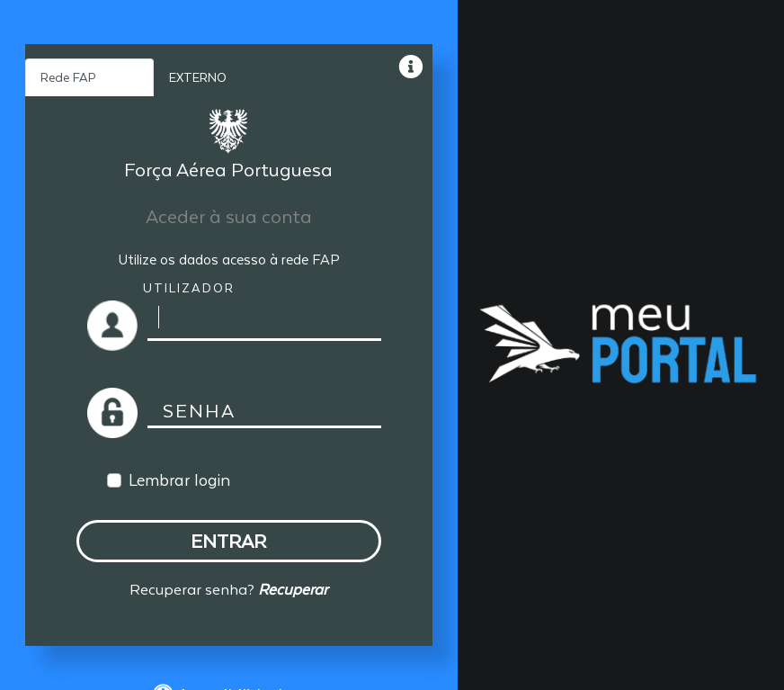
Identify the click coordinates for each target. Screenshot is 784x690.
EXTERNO (198, 77)
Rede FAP (68, 77)
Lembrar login (179, 480)
